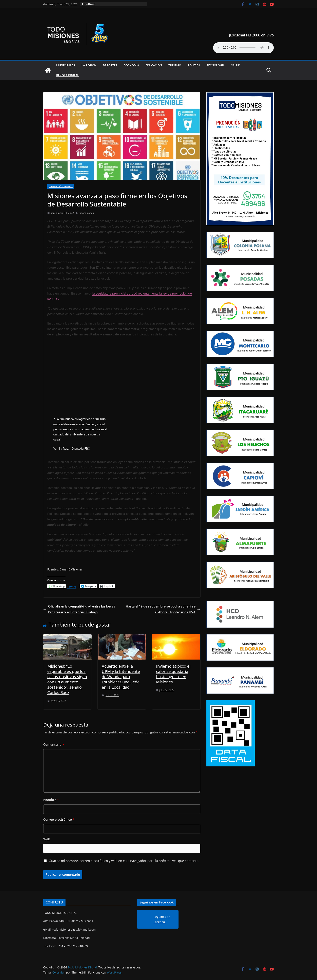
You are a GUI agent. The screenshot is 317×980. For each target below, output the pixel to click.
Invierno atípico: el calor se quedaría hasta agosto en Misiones (173, 674)
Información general (61, 186)
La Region (89, 65)
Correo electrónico (59, 819)
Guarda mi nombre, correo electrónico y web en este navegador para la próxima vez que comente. (124, 861)
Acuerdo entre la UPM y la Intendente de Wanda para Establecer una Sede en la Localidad (121, 677)
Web (47, 839)
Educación (154, 65)
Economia (131, 65)
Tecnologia (216, 65)
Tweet (72, 586)
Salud (236, 65)
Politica (194, 65)
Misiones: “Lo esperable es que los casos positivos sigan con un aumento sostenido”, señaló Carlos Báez (67, 679)
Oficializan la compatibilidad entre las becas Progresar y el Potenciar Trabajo (79, 609)
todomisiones (86, 213)
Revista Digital (68, 75)
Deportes (110, 65)
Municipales (66, 65)
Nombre (51, 800)
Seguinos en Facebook (157, 902)
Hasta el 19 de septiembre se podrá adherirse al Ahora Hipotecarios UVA (163, 609)
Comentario (54, 745)
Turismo (175, 65)
